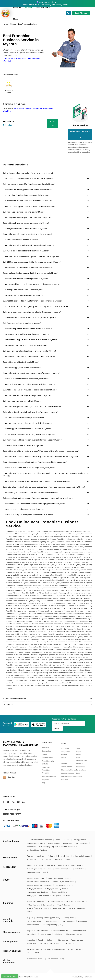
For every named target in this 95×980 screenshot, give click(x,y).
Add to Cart (52, 123)
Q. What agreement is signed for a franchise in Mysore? (27, 217)
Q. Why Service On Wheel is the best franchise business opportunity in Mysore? (37, 481)
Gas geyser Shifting (60, 892)
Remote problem (68, 847)
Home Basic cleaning (36, 901)
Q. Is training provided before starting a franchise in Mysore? (29, 434)
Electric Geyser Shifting (64, 885)
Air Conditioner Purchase (37, 850)
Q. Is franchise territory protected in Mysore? (22, 323)
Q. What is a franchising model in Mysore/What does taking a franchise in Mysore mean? (41, 451)
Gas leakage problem (36, 843)
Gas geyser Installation (61, 896)
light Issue (51, 865)
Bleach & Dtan (64, 856)
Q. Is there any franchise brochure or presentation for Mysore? (30, 351)
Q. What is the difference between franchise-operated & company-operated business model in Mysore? (44, 475)
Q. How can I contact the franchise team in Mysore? (25, 345)
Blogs (15, 19)
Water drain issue (35, 921)
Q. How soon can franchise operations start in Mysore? (26, 334)
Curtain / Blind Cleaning (37, 908)
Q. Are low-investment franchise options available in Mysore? (29, 384)
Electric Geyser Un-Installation (40, 885)
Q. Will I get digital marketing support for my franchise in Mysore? (31, 256)
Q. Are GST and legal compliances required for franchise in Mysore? (32, 284)
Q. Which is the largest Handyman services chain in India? (28, 515)
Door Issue (63, 865)
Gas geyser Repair (35, 889)
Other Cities (8, 704)
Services (28, 7)
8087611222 (12, 814)
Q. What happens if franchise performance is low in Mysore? (29, 245)
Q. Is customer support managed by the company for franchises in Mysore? (36, 306)
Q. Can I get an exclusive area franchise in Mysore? (25, 229)
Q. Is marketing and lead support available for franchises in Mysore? (32, 440)
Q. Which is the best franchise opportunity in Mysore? (26, 379)
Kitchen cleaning (78, 901)
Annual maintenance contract (40, 840)
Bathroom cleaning (58, 908)
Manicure (41, 856)
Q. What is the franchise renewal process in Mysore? (25, 279)
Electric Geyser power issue (39, 882)
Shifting (43, 943)
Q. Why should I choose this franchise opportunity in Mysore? (29, 356)
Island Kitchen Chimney (64, 949)
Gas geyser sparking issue (38, 892)
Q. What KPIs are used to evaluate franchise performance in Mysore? (32, 301)
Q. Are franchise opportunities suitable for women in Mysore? (29, 206)
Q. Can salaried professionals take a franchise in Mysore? (28, 201)
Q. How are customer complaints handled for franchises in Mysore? (32, 312)
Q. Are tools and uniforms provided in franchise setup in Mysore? (31, 273)
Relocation (32, 847)
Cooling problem (80, 840)
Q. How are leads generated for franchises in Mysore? (26, 251)
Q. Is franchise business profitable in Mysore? (22, 401)
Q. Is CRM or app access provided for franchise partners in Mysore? (32, 262)
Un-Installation (82, 843)
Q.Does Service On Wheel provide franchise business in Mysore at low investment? (38, 498)
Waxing (31, 856)
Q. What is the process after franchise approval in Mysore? (28, 329)
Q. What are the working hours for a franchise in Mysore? (27, 190)
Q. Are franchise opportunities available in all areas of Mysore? (30, 340)
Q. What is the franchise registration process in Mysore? (27, 395)
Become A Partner (44, 7)
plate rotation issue (61, 931)
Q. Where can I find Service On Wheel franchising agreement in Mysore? (34, 504)
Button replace (34, 925)
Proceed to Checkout (80, 134)
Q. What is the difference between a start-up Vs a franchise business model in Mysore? (40, 457)
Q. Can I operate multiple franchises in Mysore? (23, 290)
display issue (69, 918)
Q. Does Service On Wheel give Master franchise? (24, 509)
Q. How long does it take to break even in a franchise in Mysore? (30, 412)
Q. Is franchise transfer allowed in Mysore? (21, 240)
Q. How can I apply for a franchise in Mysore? (22, 368)
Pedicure (51, 856)
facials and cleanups (81, 856)
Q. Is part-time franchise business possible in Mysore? (26, 195)
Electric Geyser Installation (63, 882)
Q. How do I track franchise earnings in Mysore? (23, 295)
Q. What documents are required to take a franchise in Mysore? (30, 390)
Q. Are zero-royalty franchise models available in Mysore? (28, 423)
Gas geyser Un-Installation (38, 896)
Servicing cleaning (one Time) (40, 869)
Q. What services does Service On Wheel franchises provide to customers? (35, 462)
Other (68, 859)
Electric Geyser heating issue (60, 878)
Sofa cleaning (49, 905)
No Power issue (69, 921)
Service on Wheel (9, 87)
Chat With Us (10, 976)
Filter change (63, 940)
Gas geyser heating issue (56, 889)
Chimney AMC (33, 953)
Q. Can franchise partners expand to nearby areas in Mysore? (29, 318)
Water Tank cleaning (77, 908)
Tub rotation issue (52, 921)
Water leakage (54, 843)
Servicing (31, 940)
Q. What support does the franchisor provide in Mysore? (27, 429)
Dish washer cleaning (56, 959)
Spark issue (32, 934)
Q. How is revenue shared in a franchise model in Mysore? (28, 268)
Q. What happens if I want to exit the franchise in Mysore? (28, 234)
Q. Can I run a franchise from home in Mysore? (23, 445)
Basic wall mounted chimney (39, 949)
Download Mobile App (47, 2)
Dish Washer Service (36, 959)
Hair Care (59, 859)
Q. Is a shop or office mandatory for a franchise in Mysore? (28, 173)
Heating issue (45, 934)
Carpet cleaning (64, 905)
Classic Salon (33, 859)
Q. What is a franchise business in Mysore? (21, 362)
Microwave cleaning (74, 934)
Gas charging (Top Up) (49, 847)
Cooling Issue (76, 865)
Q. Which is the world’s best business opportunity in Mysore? (29, 468)
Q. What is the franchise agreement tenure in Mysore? (26, 223)
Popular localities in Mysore (15, 699)
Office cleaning (34, 905)
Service (67, 840)
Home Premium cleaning (58, 901)
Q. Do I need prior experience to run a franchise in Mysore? (28, 179)
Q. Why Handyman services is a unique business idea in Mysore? (31, 493)
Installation (68, 843)
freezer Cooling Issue (63, 869)
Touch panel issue (79, 931)
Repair (58, 840)
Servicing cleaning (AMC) (38, 872)
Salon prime (46, 859)
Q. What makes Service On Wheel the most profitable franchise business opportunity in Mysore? (44, 487)
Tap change (69, 943)
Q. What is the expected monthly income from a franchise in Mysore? (33, 407)
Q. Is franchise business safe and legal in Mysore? (24, 212)
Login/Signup (81, 13)
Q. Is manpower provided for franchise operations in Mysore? (29, 184)
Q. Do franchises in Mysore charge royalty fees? (23, 418)
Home (5, 24)
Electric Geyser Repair (36, 878)
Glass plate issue (43, 931)
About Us (17, 7)
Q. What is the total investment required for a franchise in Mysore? (31, 373)
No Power (40, 865)
